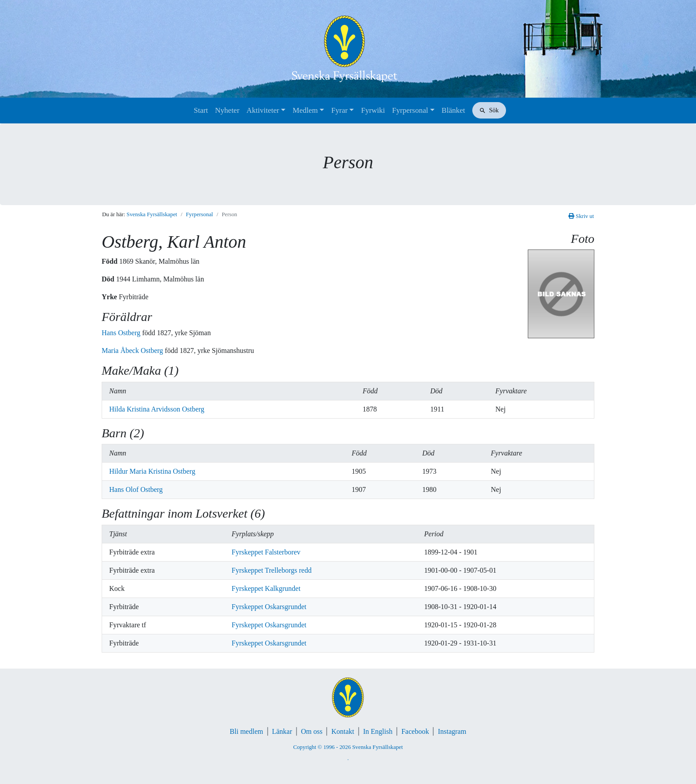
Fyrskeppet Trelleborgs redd (272, 570)
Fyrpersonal (410, 110)
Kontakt (343, 731)
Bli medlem (247, 731)
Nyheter (227, 110)
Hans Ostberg (122, 333)
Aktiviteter (263, 110)
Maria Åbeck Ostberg (133, 350)
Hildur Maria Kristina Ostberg (152, 471)
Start (201, 110)
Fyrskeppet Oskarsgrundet (269, 607)
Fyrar (339, 110)
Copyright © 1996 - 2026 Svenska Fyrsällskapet (348, 747)
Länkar (282, 731)
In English (378, 731)
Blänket (453, 110)
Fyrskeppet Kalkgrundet (266, 588)
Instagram (452, 731)
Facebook (415, 731)
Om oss (312, 731)
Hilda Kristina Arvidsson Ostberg (157, 409)
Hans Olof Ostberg (136, 489)
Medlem (305, 110)
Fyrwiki (373, 110)
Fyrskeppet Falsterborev (266, 552)
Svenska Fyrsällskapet (152, 214)
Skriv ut (581, 216)
